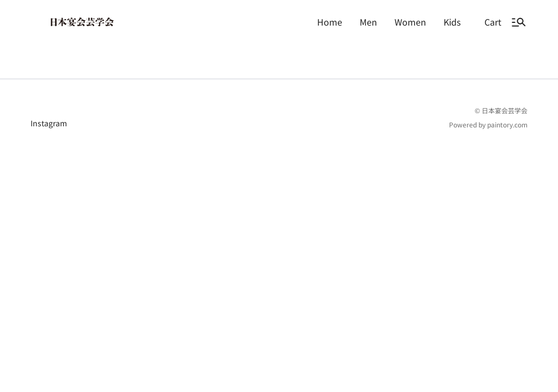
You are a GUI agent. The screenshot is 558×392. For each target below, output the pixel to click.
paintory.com (507, 168)
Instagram (49, 167)
